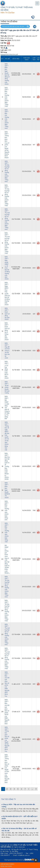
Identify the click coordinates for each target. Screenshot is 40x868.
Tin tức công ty (8, 799)
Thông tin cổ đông (9, 21)
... (32, 789)
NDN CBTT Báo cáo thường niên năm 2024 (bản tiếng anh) (7, 510)
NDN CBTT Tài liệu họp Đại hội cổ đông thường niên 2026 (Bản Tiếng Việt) (7, 195)
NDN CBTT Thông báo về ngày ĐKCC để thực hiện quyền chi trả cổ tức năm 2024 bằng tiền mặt (7, 436)
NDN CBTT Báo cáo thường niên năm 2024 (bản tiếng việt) (7, 532)
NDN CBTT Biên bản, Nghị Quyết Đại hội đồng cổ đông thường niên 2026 (7, 74)
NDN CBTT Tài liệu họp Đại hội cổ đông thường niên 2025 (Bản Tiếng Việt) (7, 611)
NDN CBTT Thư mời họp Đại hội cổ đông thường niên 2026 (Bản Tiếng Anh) (7, 219)
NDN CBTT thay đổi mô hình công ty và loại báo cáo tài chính (7, 350)
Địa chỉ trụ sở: (5, 849)
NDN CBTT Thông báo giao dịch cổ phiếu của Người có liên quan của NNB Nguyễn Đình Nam (7, 769)
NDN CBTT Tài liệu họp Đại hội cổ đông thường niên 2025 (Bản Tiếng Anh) (7, 587)
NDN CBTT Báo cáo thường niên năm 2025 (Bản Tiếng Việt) (7, 97)
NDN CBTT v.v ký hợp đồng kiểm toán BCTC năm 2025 (7, 370)
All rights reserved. (18, 847)
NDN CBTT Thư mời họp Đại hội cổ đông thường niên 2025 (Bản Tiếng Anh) (7, 634)
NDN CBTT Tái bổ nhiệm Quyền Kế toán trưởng (7, 387)
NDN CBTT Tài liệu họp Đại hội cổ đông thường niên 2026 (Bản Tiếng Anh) (7, 171)
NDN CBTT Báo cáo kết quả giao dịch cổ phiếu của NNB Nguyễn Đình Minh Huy (7, 684)
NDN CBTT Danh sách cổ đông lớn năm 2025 (7, 314)
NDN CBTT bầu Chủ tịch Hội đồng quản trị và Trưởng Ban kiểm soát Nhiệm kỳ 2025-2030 (7, 466)
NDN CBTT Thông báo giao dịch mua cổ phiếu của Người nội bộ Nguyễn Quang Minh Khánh (7, 145)
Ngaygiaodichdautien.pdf (9, 54)
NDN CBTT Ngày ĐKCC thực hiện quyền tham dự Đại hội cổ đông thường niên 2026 (7, 294)
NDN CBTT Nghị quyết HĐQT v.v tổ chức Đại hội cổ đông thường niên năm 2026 (7, 268)
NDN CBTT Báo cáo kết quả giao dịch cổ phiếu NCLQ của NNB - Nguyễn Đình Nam (7, 712)
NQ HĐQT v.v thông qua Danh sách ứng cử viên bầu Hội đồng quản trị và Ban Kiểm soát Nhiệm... (7, 559)
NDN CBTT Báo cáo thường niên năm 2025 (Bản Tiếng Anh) (7, 119)
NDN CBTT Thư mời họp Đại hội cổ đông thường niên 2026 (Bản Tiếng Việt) (7, 243)
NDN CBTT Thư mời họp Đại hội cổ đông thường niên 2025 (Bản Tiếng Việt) (7, 658)
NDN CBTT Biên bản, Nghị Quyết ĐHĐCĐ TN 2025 (7, 490)
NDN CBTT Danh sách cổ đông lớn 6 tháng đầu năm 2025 (7, 331)
